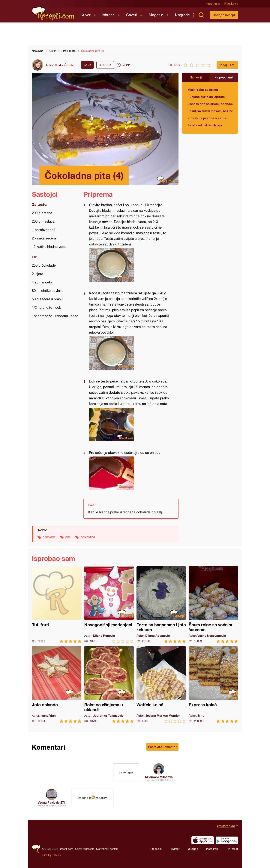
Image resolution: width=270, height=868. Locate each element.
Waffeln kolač (161, 685)
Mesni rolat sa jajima (203, 90)
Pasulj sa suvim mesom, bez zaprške (210, 111)
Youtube (193, 849)
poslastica (88, 537)
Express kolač (213, 685)
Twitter (175, 849)
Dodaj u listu (227, 65)
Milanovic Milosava (159, 777)
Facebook (156, 849)
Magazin (156, 15)
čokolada (49, 537)
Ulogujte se (231, 4)
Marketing (102, 849)
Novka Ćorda (64, 65)
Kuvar (86, 15)
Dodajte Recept (224, 15)
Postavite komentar (162, 747)
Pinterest (232, 849)
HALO (57, 855)
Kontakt (114, 849)
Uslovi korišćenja (85, 849)
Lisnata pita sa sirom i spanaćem (210, 104)
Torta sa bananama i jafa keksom (161, 605)
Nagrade (182, 15)
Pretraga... (201, 15)
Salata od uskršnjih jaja (205, 125)
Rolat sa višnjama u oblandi (109, 685)
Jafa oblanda (57, 685)
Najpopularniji (224, 77)
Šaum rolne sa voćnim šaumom (213, 605)
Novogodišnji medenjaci (109, 605)
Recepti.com (53, 13)
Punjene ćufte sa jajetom (206, 97)
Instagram (212, 849)
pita (68, 537)
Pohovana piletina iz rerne (207, 118)
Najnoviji (196, 77)
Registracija (213, 4)
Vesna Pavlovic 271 (52, 802)
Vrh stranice (226, 826)
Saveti (132, 15)
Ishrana (108, 15)
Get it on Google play (227, 840)
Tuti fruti (57, 605)
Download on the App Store (203, 840)
